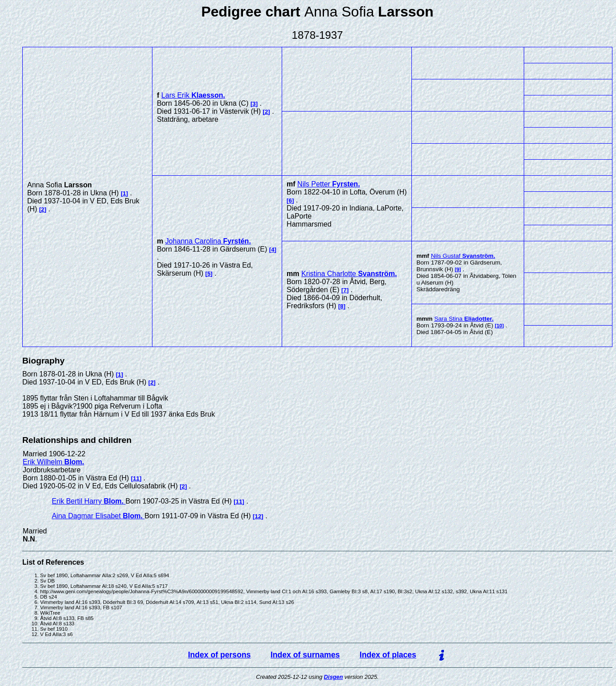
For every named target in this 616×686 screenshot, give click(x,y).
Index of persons (220, 655)
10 (499, 326)
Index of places (388, 655)
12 (258, 516)
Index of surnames (305, 655)
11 (136, 478)
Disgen (334, 677)
